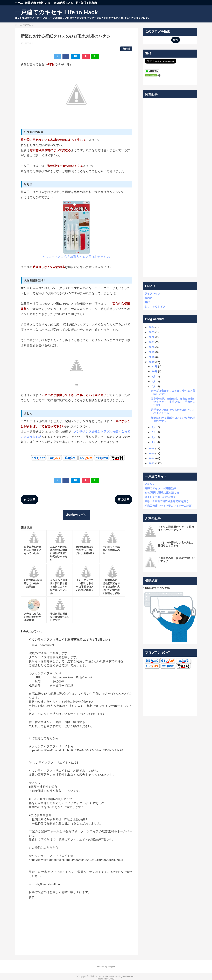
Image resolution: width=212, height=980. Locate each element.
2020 (152, 347)
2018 (152, 357)
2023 (152, 332)
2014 (152, 458)
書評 (147, 302)
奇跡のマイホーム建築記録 (160, 488)
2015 (152, 453)
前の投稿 (123, 500)
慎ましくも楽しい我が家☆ (160, 497)
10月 (155, 371)
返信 (32, 898)
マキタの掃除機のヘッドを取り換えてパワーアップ (176, 528)
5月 (154, 386)
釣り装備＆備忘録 (86, 3)
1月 (154, 442)
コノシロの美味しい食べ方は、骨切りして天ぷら (176, 544)
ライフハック (152, 293)
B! (76, 56)
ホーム (19, 3)
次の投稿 (29, 500)
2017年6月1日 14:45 (97, 640)
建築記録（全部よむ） (38, 3)
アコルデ (150, 484)
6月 (154, 381)
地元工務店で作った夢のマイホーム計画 (168, 506)
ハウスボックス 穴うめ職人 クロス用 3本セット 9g (76, 257)
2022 (152, 337)
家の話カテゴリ (76, 515)
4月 (154, 427)
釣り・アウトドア (155, 307)
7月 (154, 376)
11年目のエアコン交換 (156, 588)
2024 (152, 327)
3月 (154, 432)
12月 (155, 366)
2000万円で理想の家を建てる (162, 493)
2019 (152, 352)
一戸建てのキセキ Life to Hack (56, 12)
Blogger (111, 967)
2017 (152, 362)
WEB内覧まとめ (64, 3)
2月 (154, 437)
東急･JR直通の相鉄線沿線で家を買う (167, 501)
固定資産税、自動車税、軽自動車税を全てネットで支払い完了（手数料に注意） (173, 402)
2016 (152, 448)
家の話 (126, 49)
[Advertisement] (170, 188)
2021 (152, 342)
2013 (152, 463)
